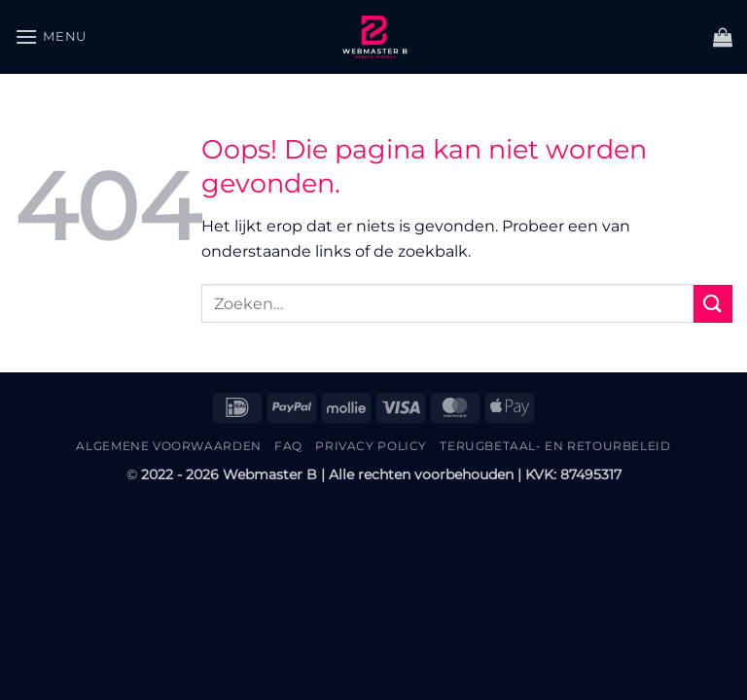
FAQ (288, 446)
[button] (51, 36)
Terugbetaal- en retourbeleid (555, 446)
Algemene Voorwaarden (168, 446)
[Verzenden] (713, 304)
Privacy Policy (371, 446)
